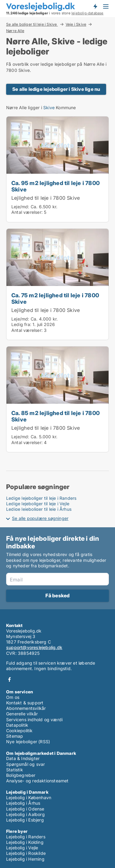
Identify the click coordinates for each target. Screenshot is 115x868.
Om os (13, 697)
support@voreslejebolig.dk (34, 647)
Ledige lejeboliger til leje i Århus (39, 509)
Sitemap (15, 736)
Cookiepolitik (19, 731)
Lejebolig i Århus (23, 803)
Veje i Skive (76, 24)
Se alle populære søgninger (40, 518)
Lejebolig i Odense (25, 809)
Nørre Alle (15, 31)
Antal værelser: (27, 212)
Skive (49, 108)
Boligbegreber (21, 775)
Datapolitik (17, 725)
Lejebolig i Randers (26, 837)
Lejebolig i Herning (25, 859)
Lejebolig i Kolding (25, 842)
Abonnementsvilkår (26, 708)
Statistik (15, 770)
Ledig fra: (21, 324)
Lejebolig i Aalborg (25, 814)
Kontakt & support (25, 703)
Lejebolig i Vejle (22, 848)
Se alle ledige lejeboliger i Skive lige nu (56, 89)
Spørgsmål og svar (25, 764)
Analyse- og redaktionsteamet (37, 781)
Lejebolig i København (29, 798)
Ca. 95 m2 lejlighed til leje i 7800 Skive (56, 186)
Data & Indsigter (23, 758)
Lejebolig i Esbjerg (25, 820)
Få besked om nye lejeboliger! (95, 6)
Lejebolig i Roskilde (26, 853)
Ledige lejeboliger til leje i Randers (41, 498)
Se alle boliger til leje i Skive (32, 24)
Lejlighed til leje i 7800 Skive (46, 198)
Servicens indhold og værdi (34, 720)
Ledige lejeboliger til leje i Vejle (38, 504)
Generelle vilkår (22, 714)
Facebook (10, 679)
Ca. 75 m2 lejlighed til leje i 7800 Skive (55, 298)
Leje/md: (21, 207)
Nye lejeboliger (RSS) (28, 742)
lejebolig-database (88, 13)
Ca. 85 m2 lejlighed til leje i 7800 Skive (56, 416)
